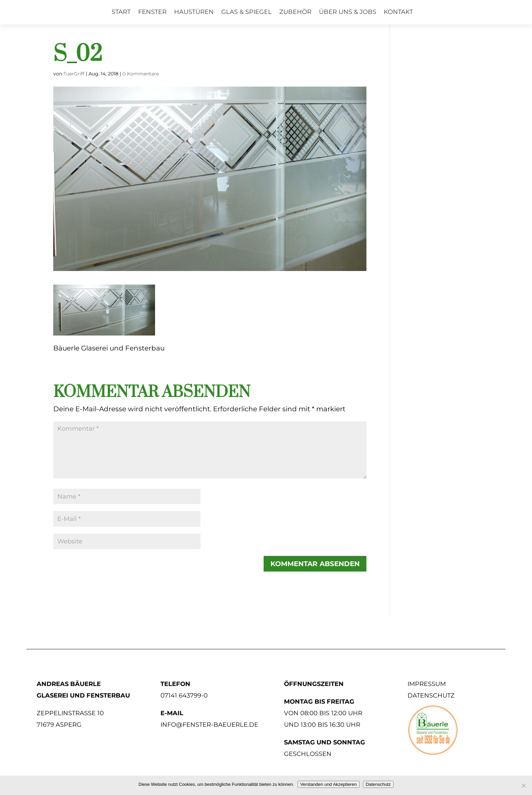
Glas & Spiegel (246, 12)
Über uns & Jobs (348, 12)
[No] (524, 785)
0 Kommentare (141, 74)
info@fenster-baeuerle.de (209, 725)
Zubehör (295, 12)
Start (121, 12)
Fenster (152, 12)
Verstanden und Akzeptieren (329, 784)
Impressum (427, 684)
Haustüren (194, 12)
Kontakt (398, 12)
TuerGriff (74, 74)
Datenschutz (431, 695)
